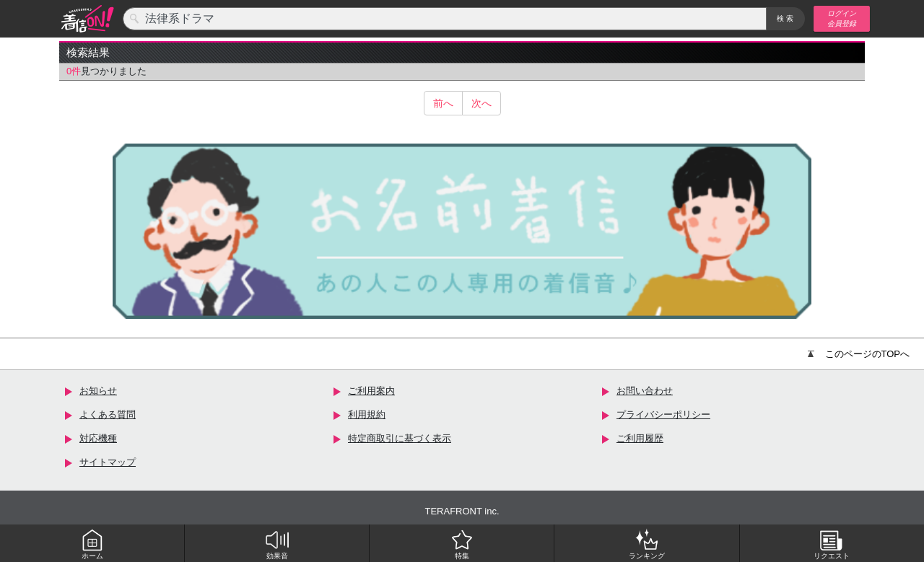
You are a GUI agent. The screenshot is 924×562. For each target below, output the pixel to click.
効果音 (277, 544)
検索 (786, 18)
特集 (462, 544)
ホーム (92, 544)
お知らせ (98, 391)
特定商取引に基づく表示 (400, 438)
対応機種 (98, 438)
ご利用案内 (371, 391)
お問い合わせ (645, 391)
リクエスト (832, 544)
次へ (481, 103)
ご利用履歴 (640, 438)
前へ (443, 103)
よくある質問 (108, 414)
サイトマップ (108, 462)
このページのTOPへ (859, 354)
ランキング (647, 544)
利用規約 (367, 414)
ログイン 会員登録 (842, 18)
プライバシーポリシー (663, 414)
